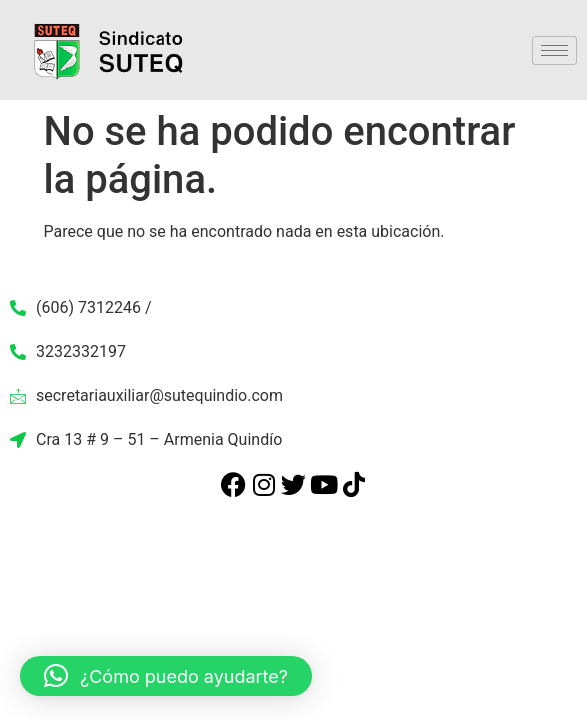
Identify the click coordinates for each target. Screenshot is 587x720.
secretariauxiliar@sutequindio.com (146, 395)
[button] (166, 676)
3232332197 (68, 351)
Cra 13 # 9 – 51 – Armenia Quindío (146, 439)
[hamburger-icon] (554, 50)
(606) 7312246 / (81, 307)
